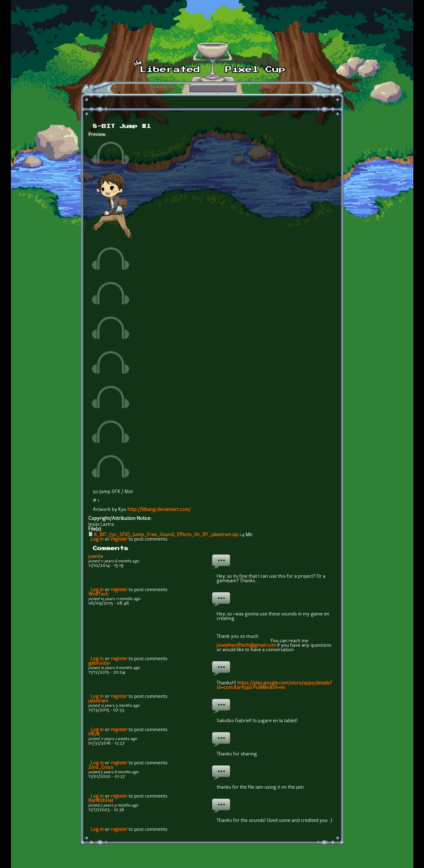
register (119, 539)
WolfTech (98, 594)
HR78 (94, 734)
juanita (96, 557)
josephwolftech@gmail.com (246, 646)
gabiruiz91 (99, 664)
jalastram (98, 701)
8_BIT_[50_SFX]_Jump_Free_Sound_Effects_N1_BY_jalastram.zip (166, 535)
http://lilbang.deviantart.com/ (159, 510)
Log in (97, 539)
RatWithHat (101, 801)
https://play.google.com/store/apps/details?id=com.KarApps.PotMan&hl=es (274, 686)
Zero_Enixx (101, 768)
